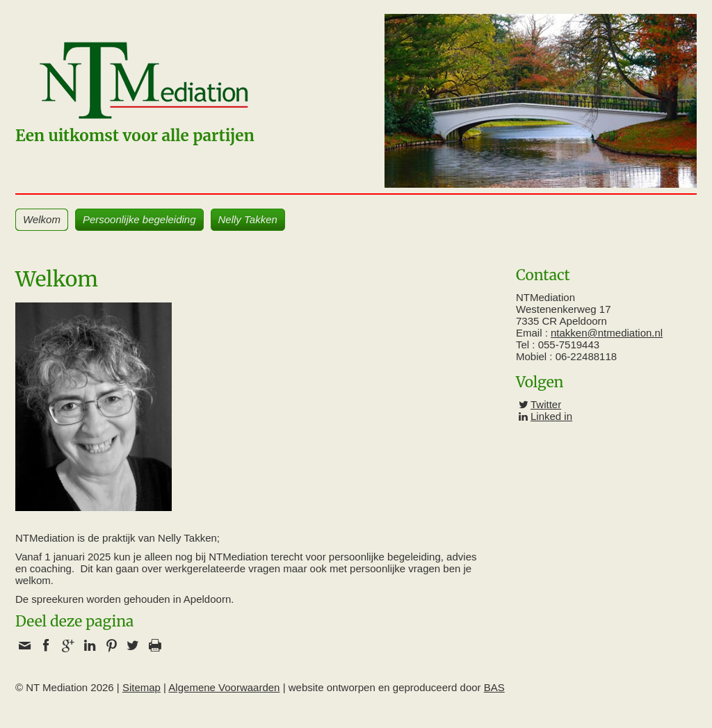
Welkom (42, 219)
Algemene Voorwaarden (224, 687)
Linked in (551, 416)
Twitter (546, 404)
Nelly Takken (248, 219)
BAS (494, 687)
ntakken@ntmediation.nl (607, 333)
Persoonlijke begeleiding (139, 219)
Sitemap (141, 687)
